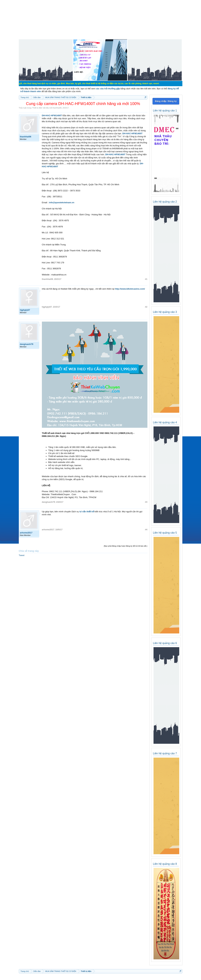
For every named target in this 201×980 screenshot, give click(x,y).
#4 (146, 530)
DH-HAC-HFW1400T (52, 115)
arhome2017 (26, 533)
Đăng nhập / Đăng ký (166, 101)
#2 (146, 307)
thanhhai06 (57, 108)
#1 (146, 279)
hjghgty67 (25, 310)
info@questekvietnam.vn (62, 202)
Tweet (22, 555)
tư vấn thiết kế (87, 512)
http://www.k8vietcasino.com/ (130, 289)
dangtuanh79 (27, 344)
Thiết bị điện (37, 108)
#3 (146, 502)
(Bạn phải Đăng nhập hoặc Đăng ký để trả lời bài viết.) (125, 546)
